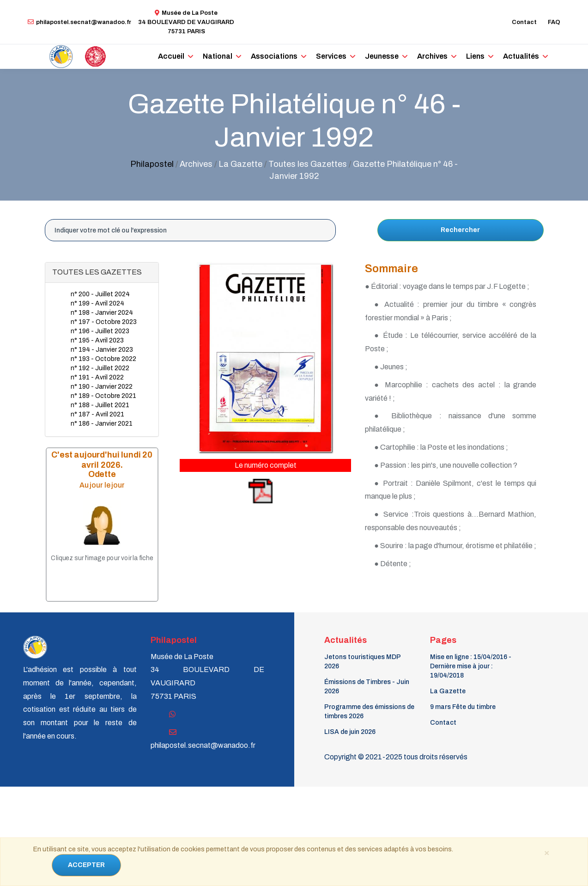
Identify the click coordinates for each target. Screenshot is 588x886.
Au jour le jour (102, 485)
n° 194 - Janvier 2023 (102, 350)
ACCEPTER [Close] (86, 865)
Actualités (521, 56)
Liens (475, 56)
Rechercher (460, 230)
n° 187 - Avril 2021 (97, 414)
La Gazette (448, 691)
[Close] (547, 852)
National (218, 56)
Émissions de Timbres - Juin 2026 (367, 687)
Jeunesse (382, 56)
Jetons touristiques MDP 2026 (362, 662)
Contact (524, 22)
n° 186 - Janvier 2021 (102, 424)
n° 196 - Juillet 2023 (100, 331)
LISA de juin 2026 (350, 732)
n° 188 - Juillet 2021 (100, 405)
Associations (274, 56)
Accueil (171, 56)
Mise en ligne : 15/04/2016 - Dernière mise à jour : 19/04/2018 (471, 666)
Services (331, 56)
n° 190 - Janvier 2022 (102, 387)
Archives (432, 56)
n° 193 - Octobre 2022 (103, 359)
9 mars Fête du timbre (463, 707)
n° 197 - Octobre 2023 (104, 322)
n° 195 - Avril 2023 (97, 340)
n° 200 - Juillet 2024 (100, 294)
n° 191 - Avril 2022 (97, 377)
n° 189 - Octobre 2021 (103, 396)
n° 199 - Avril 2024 (97, 303)
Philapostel (152, 164)
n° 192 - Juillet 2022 (100, 368)
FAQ (554, 22)
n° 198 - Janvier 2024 (102, 313)
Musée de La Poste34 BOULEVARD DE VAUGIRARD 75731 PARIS (186, 22)
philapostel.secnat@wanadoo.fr (79, 22)
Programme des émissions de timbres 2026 (369, 712)
